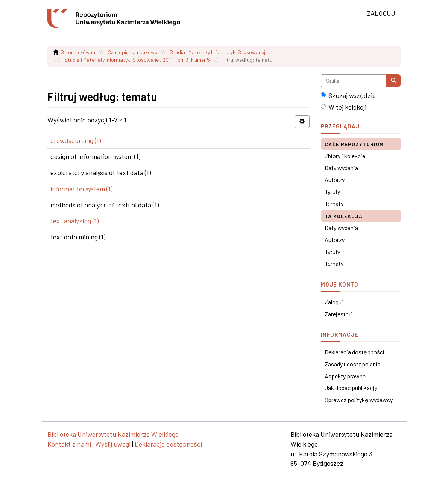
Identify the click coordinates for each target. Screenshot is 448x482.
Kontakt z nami (69, 444)
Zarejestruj (338, 314)
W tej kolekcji (344, 107)
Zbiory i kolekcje (345, 156)
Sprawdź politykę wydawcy (359, 400)
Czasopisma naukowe (132, 52)
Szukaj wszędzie (348, 95)
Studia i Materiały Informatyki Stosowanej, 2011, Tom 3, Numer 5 (137, 60)
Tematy (334, 204)
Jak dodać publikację (351, 388)
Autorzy (335, 179)
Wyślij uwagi (113, 444)
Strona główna (78, 52)
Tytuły (332, 191)
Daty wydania (341, 168)
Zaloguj (334, 302)
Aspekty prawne (345, 376)
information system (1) (81, 189)
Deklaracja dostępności (355, 352)
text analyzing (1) (74, 221)
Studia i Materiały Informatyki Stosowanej (217, 52)
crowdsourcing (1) (76, 140)
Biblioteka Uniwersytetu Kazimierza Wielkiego (113, 434)
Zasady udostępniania (352, 364)
